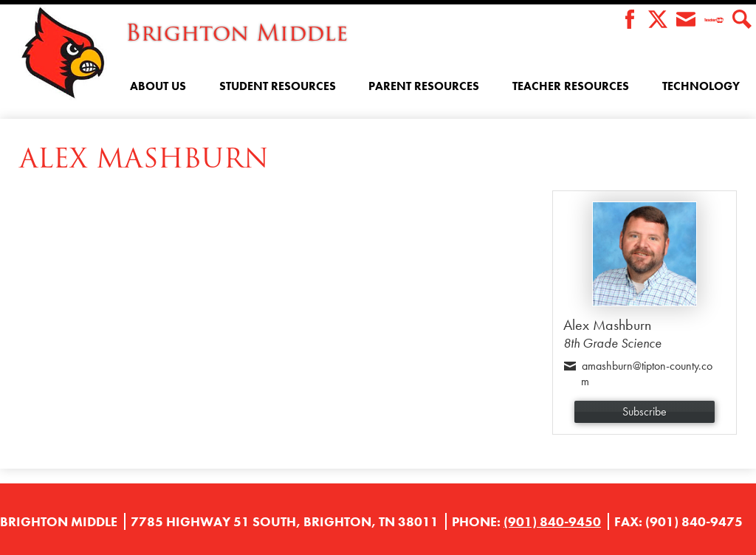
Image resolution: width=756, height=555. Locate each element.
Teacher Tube (714, 20)
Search (742, 20)
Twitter (658, 20)
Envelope (686, 20)
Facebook (630, 20)
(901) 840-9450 (552, 521)
